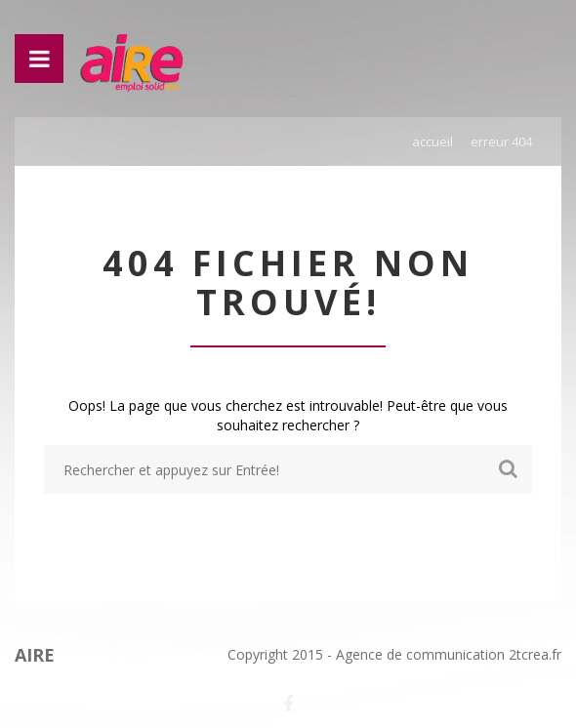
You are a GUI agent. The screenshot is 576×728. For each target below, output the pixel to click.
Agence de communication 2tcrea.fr (449, 654)
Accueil (432, 142)
